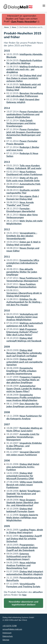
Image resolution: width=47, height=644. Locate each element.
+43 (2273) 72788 (10, 626)
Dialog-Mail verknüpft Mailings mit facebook (24, 339)
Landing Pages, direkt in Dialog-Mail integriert (25, 531)
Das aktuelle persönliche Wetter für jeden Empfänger (22, 272)
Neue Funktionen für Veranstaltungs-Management (24, 279)
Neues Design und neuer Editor (23, 249)
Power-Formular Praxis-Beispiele (22, 142)
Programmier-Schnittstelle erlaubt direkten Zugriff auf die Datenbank (22, 547)
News (14, 27)
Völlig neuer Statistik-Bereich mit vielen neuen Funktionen (25, 485)
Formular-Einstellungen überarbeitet (21, 210)
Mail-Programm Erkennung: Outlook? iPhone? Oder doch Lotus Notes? (22, 332)
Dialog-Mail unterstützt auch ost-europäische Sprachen (24, 362)
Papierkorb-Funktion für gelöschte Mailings (24, 62)
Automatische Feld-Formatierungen (24, 185)
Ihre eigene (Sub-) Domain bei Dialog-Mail (23, 198)
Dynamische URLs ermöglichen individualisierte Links (23, 263)
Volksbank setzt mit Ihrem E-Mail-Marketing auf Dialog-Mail (24, 87)
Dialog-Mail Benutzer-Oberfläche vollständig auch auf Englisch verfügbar (24, 353)
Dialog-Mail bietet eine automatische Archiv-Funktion (23, 467)
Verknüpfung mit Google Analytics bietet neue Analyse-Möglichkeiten (22, 317)
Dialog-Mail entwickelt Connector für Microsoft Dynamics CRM (20, 476)
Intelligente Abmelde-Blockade (25, 56)
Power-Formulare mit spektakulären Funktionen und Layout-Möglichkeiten (25, 114)
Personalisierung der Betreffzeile (24, 579)
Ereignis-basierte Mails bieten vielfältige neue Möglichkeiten (22, 518)
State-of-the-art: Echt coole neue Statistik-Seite (23, 179)
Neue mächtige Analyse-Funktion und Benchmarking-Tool (21, 565)
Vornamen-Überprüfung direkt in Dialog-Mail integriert (24, 294)
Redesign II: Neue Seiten (22, 155)
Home (6, 27)
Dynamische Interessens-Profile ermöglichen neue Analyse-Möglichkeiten (23, 397)
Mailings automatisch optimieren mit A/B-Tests (25, 324)
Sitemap (6, 640)
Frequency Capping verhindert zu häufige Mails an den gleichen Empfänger (23, 380)
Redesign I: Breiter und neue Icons (23, 149)
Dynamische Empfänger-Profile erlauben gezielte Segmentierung (21, 371)
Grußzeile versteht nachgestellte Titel (23, 191)
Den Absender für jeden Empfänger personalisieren (24, 405)
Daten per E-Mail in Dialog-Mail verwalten (23, 243)
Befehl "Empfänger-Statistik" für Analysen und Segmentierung (24, 494)
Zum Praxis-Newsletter (24, 22)
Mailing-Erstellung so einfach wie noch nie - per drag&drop (25, 69)
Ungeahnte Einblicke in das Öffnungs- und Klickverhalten (24, 446)
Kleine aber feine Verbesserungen (22, 216)
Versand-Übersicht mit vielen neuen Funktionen (23, 453)
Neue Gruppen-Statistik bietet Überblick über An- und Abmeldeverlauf (23, 502)
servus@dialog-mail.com (12, 629)
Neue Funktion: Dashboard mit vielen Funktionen (24, 173)
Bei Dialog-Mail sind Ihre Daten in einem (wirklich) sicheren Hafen (24, 78)
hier (24, 595)
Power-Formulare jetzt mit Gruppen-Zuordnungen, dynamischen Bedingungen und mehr (24, 134)
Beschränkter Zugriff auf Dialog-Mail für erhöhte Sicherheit (24, 539)
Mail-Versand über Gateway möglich (23, 101)
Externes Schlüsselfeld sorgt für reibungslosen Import (19, 556)
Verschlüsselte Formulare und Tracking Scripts (23, 585)
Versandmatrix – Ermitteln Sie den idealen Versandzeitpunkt (22, 236)
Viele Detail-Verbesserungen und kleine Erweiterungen (21, 123)
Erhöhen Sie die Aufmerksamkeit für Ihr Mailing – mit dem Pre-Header (24, 302)
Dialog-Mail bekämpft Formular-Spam (20, 510)
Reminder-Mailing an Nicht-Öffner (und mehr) (24, 429)
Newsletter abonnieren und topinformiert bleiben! (23, 603)
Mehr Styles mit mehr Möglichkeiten (25, 222)
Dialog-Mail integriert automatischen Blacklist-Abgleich (25, 573)
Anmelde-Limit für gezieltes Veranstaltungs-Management (23, 437)
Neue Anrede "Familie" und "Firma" (20, 204)
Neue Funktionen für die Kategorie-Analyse (24, 417)
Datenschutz (8, 636)
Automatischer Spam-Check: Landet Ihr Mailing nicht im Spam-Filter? (24, 389)
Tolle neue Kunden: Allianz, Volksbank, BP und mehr (24, 167)
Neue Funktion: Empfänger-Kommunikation (21, 286)
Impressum (7, 633)
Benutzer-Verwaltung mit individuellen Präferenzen (25, 95)
